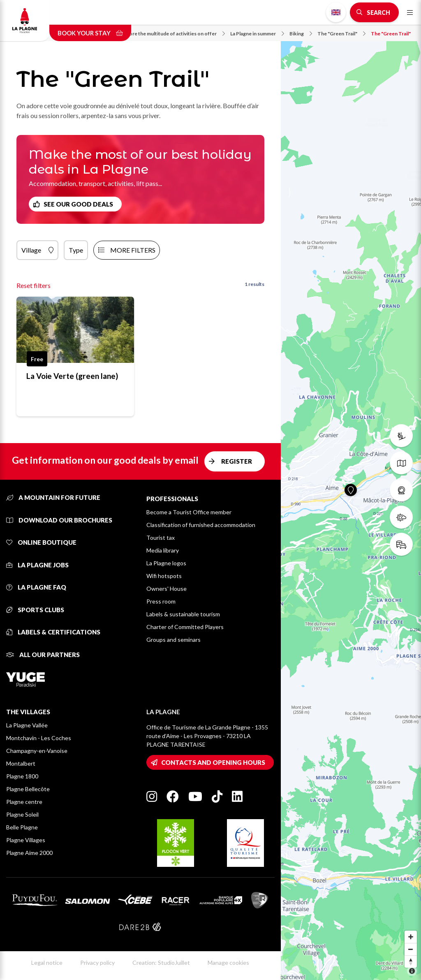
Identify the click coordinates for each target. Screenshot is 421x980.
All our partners (43, 655)
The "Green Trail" (341, 34)
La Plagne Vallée (27, 725)
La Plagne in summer (257, 34)
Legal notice (47, 963)
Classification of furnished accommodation (201, 525)
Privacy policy (97, 963)
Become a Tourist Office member (189, 512)
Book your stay (90, 33)
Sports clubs (35, 610)
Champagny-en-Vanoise (37, 751)
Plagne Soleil (22, 814)
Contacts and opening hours (213, 762)
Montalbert (21, 763)
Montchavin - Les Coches (39, 738)
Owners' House (167, 589)
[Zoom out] (411, 949)
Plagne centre (24, 802)
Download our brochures (59, 520)
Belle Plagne (22, 827)
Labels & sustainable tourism (183, 614)
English (336, 12)
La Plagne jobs (37, 565)
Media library (163, 550)
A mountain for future (53, 497)
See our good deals (78, 204)
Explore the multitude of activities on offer (172, 34)
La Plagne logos (166, 563)
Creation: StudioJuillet (161, 963)
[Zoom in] (411, 937)
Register (237, 461)
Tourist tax (161, 538)
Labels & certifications (53, 632)
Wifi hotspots (164, 576)
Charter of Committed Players (185, 627)
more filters (133, 250)
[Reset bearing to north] (411, 961)
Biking (301, 34)
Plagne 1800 (22, 776)
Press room (161, 601)
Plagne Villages (26, 840)
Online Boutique (41, 542)
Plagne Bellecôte (28, 789)
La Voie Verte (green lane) (72, 376)
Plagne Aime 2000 (29, 853)
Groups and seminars (173, 640)
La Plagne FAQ (36, 587)
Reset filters (34, 285)
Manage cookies (228, 963)
